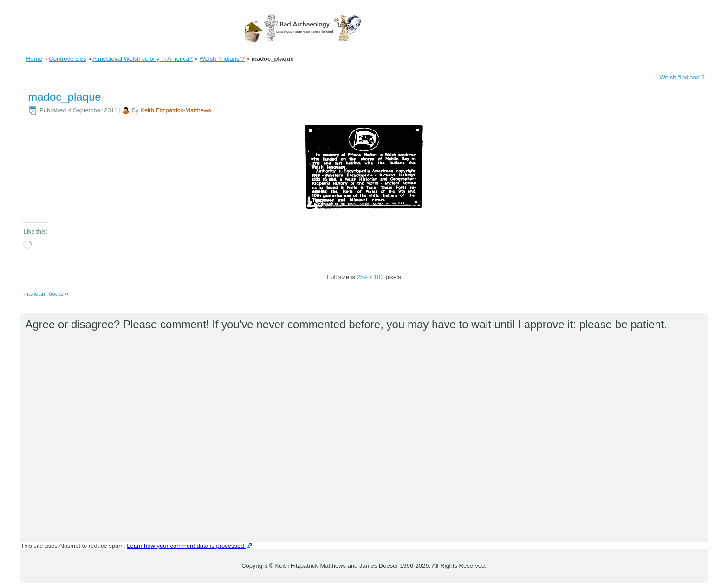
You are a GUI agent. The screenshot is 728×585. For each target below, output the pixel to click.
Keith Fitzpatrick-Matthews (175, 110)
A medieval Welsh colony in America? (143, 59)
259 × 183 (370, 277)
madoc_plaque (64, 97)
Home (34, 59)
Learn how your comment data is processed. (186, 546)
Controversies (67, 59)
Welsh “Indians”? (222, 59)
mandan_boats (43, 294)
